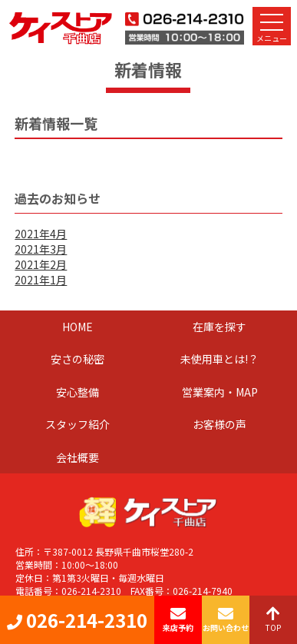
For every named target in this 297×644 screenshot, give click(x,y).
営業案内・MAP (220, 392)
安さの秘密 (78, 359)
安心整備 (78, 392)
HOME (78, 327)
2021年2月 (41, 264)
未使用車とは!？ (219, 359)
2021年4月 (41, 234)
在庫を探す (219, 327)
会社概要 (78, 457)
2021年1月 (41, 280)
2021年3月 (41, 249)
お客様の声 (219, 424)
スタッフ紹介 (78, 424)
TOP (273, 620)
